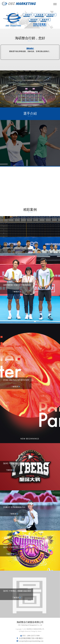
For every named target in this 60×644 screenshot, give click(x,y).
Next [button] (55, 20)
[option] (30, 20)
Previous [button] (5, 20)
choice (39, 631)
